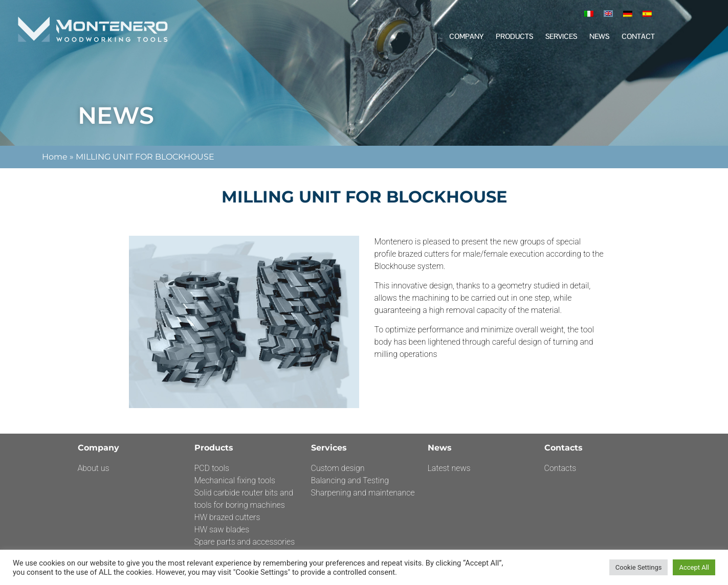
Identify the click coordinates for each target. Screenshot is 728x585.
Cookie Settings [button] (639, 567)
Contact (638, 36)
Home (55, 157)
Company (466, 36)
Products (514, 36)
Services (561, 36)
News (599, 36)
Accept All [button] (694, 567)
